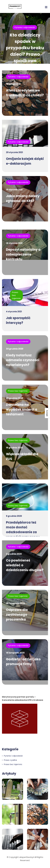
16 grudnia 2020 (14, 448)
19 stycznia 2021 (14, 190)
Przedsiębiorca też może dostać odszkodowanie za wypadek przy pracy (23, 530)
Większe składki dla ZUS (22, 456)
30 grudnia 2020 (15, 349)
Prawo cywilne (9, 760)
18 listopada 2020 (15, 653)
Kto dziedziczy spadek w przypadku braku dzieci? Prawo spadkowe (25, 48)
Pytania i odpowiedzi (25, 27)
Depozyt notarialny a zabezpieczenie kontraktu (23, 254)
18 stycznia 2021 (14, 243)
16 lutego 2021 (13, 84)
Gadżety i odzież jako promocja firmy (23, 662)
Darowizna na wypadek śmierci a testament (22, 409)
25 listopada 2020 (15, 603)
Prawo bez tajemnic (18, 391)
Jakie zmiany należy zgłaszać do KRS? (23, 198)
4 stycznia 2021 (14, 312)
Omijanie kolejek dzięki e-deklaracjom (25, 161)
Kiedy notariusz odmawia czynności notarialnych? (23, 360)
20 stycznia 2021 (14, 152)
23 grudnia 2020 (15, 398)
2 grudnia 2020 (14, 554)
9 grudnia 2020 (14, 516)
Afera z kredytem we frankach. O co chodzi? (25, 93)
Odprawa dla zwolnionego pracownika (17, 615)
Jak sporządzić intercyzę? (18, 320)
